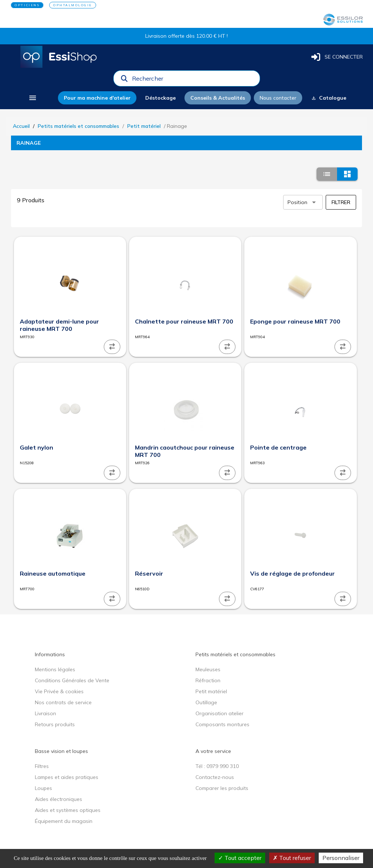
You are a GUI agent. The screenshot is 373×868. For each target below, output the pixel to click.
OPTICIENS (27, 5)
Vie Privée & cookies (59, 691)
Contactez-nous (215, 777)
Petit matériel (144, 126)
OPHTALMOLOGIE (73, 5)
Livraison (45, 713)
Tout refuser (292, 858)
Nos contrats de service (63, 702)
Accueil (21, 126)
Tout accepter (240, 858)
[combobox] (194, 80)
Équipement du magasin (64, 821)
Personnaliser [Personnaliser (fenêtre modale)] (341, 858)
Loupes (43, 788)
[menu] (32, 98)
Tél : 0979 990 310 (217, 766)
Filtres (42, 766)
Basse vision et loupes (61, 751)
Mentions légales (55, 669)
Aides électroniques (58, 799)
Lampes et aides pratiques (67, 777)
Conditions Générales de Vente (72, 680)
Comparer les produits (222, 788)
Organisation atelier (220, 713)
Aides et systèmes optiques (68, 810)
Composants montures (222, 724)
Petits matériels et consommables (78, 126)
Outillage (206, 702)
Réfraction (208, 680)
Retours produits (55, 724)
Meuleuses (208, 669)
